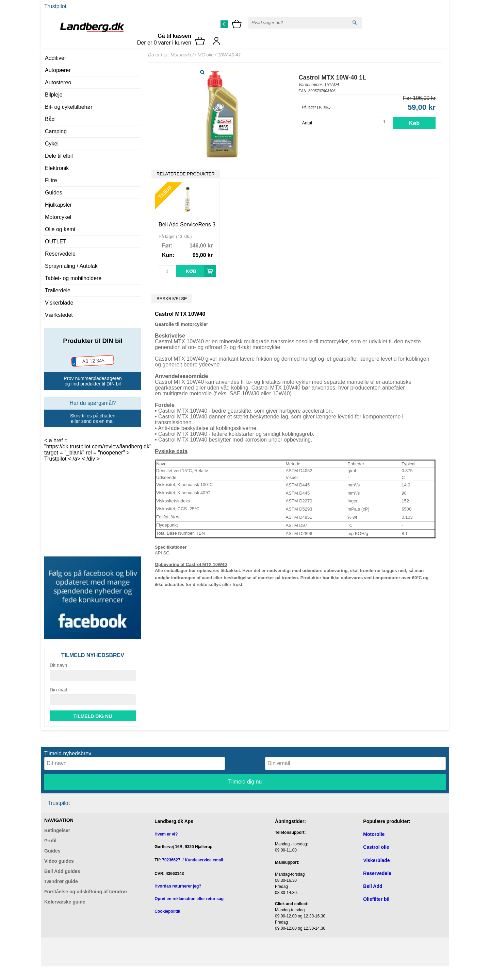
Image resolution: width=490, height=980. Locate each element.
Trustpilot (55, 6)
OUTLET (56, 242)
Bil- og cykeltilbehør (69, 107)
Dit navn (58, 665)
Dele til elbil (59, 156)
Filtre (51, 180)
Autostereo (58, 82)
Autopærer (58, 70)
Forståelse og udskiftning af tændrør (86, 892)
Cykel (52, 144)
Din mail (58, 690)
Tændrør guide (61, 881)
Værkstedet (59, 315)
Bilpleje (54, 95)
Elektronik (57, 168)
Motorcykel (58, 217)
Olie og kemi (60, 229)
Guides (54, 193)
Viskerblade (59, 303)
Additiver (55, 58)
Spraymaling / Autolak (71, 266)
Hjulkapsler (58, 205)
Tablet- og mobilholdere (73, 278)
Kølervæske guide (65, 902)
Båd (50, 119)
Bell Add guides (62, 871)
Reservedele (60, 254)
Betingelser (57, 830)
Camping (56, 131)
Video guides (59, 861)
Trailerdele (58, 290)
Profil (50, 841)
